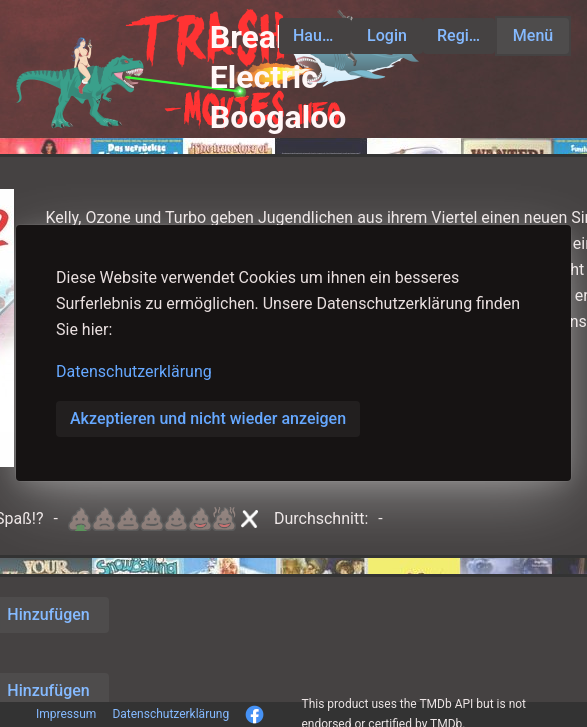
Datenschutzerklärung (134, 371)
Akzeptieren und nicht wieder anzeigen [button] (208, 418)
